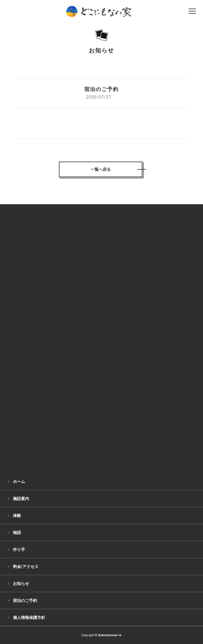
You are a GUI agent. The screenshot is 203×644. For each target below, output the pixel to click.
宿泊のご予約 (25, 601)
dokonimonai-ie (110, 635)
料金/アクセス (26, 567)
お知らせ (21, 584)
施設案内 (21, 499)
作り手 (19, 550)
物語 (17, 533)
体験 (17, 516)
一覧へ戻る (101, 169)
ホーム (19, 482)
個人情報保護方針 (29, 618)
